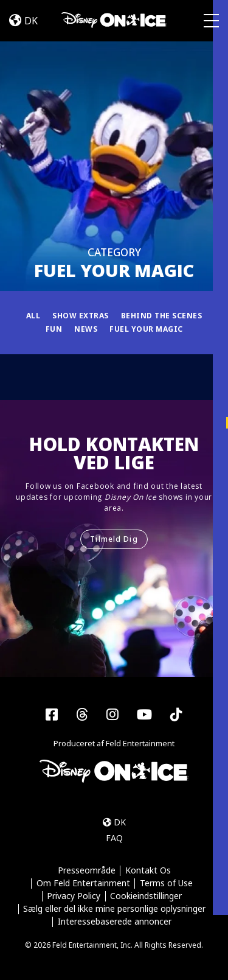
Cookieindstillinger (146, 896)
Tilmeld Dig (114, 539)
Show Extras (81, 316)
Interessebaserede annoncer (115, 922)
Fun (54, 329)
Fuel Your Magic (146, 329)
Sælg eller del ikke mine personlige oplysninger (114, 909)
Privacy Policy (74, 896)
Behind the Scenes (162, 316)
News (86, 329)
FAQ (114, 838)
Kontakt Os (148, 871)
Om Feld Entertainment (83, 884)
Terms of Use (166, 884)
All (33, 316)
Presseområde (87, 871)
